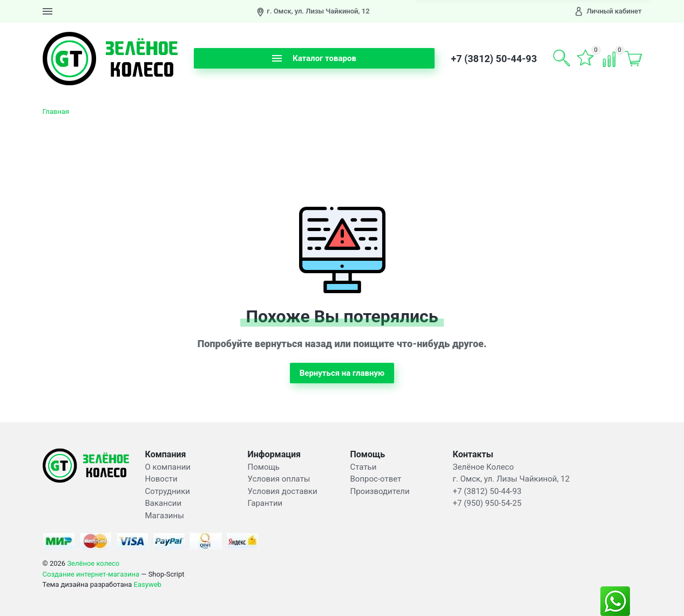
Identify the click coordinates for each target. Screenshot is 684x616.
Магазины (165, 516)
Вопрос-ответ (376, 479)
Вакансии (164, 503)
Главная (56, 111)
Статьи (364, 467)
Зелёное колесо (93, 563)
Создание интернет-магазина (91, 574)
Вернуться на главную (342, 373)
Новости (161, 479)
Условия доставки (283, 491)
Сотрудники (168, 491)
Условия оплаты (279, 479)
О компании (168, 467)
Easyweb (148, 584)
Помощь (264, 467)
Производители (380, 491)
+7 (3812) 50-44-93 (494, 59)
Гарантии (265, 503)
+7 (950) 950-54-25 (487, 503)
